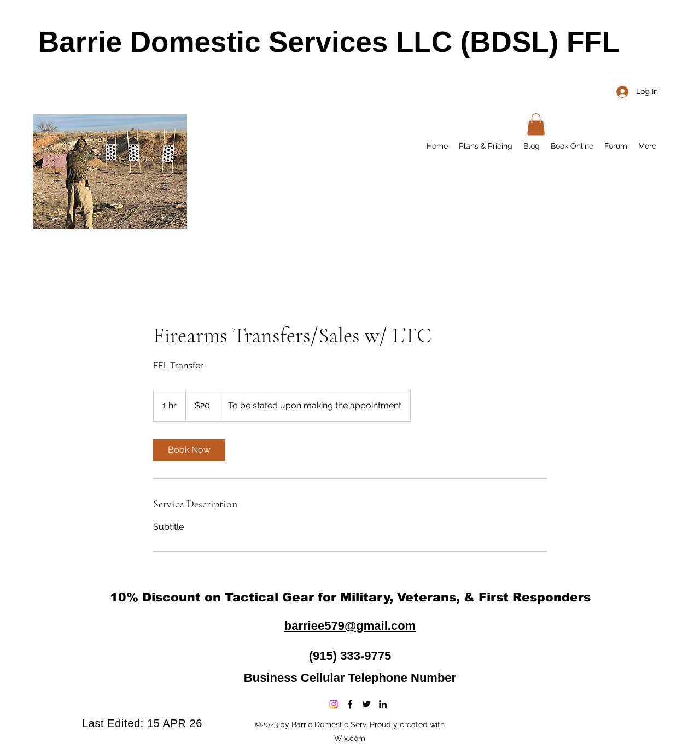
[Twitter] (366, 704)
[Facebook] (350, 704)
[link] (189, 450)
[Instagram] (334, 704)
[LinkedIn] (383, 704)
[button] (536, 124)
